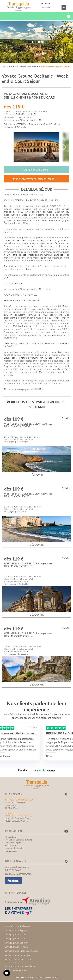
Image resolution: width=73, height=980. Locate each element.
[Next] (64, 147)
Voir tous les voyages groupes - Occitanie (36, 404)
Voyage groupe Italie (15, 939)
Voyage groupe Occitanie (55, 67)
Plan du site (11, 845)
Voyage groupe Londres (16, 943)
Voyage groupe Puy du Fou (18, 955)
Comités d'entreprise (15, 848)
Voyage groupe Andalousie (18, 926)
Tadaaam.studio (51, 977)
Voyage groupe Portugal (16, 947)
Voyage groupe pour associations (21, 966)
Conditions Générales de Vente (19, 840)
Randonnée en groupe (15, 970)
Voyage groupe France (25, 67)
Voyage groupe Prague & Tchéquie (21, 951)
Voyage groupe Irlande (16, 934)
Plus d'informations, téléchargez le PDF (37, 179)
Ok (64, 7)
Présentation (12, 837)
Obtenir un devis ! (36, 169)
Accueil (6, 67)
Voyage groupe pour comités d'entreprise (19, 961)
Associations (11, 851)
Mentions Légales (14, 842)
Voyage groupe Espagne (16, 930)
